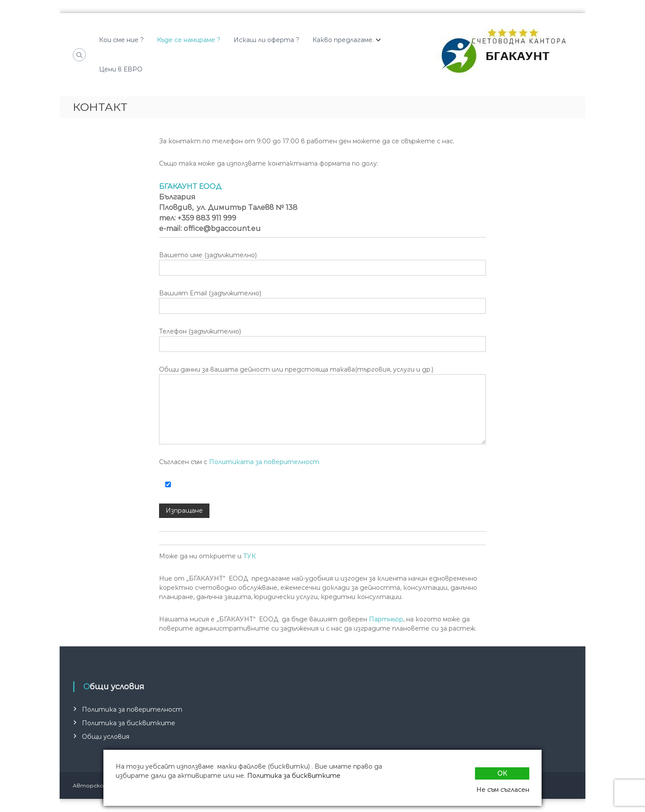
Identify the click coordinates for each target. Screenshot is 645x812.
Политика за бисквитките (129, 723)
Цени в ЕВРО (121, 69)
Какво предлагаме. (343, 40)
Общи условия (106, 737)
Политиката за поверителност (264, 462)
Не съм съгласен (503, 790)
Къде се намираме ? (189, 40)
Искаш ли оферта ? (266, 40)
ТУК (250, 556)
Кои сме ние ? (121, 40)
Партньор (386, 619)
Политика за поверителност (132, 709)
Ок (502, 773)
